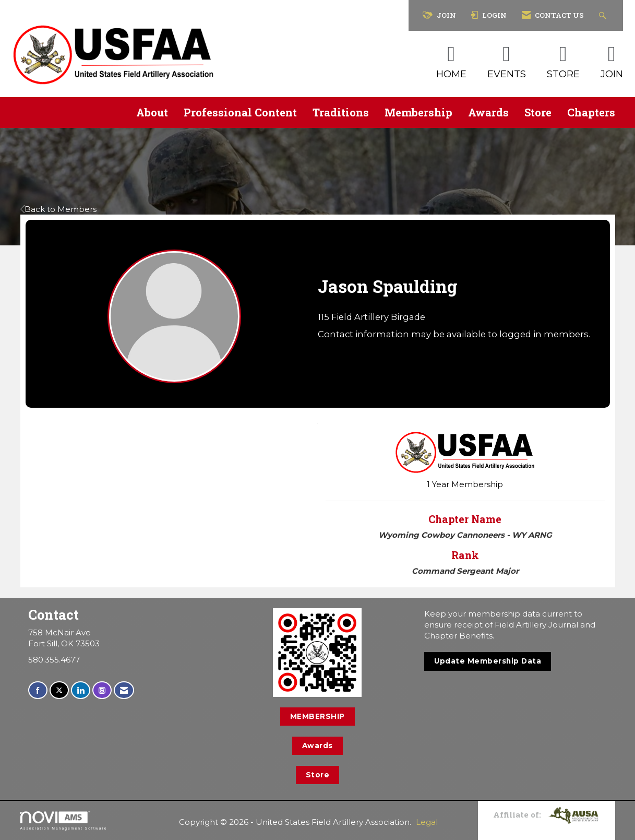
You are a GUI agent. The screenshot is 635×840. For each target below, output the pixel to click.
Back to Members (58, 209)
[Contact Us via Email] (124, 690)
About (152, 112)
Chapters (591, 112)
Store (538, 112)
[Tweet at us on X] (59, 690)
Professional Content (240, 112)
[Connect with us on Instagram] (102, 690)
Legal (427, 822)
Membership (418, 112)
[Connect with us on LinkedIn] (81, 690)
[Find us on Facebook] (38, 690)
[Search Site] (604, 15)
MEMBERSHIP (318, 716)
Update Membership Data (488, 661)
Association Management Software (64, 821)
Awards (488, 112)
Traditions (341, 112)
